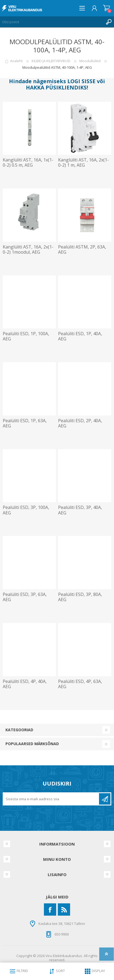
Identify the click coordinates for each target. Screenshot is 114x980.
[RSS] (64, 909)
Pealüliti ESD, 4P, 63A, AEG (80, 684)
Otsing (109, 22)
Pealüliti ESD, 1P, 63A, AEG (25, 423)
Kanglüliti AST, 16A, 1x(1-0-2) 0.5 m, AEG (28, 163)
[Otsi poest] (52, 22)
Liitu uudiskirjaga (105, 799)
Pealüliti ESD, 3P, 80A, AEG (80, 597)
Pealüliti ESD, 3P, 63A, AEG (25, 597)
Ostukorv (106, 8)
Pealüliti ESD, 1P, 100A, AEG (26, 336)
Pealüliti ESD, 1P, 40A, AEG (80, 336)
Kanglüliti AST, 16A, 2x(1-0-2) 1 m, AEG (83, 163)
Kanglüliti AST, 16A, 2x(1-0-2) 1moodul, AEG (28, 250)
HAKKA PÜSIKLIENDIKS (56, 87)
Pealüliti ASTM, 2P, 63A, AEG (82, 250)
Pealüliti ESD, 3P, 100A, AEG (26, 510)
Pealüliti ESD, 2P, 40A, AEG (80, 423)
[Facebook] (50, 909)
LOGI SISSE (81, 81)
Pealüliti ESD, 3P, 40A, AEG (80, 510)
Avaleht (16, 61)
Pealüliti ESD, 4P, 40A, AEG (25, 684)
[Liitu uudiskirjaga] (51, 799)
